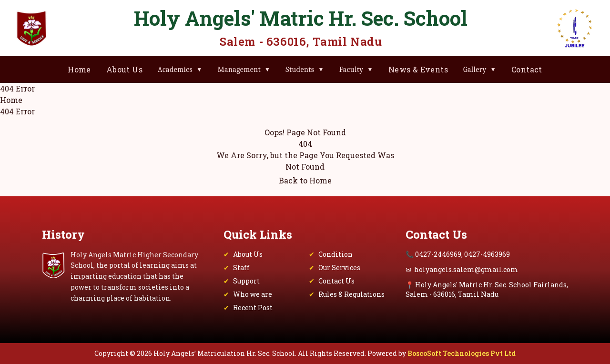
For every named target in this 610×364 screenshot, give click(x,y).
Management (244, 70)
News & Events (418, 69)
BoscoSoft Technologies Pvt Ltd (462, 353)
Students (305, 70)
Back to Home (305, 180)
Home (79, 69)
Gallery (480, 70)
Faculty (356, 70)
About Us (124, 69)
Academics (180, 70)
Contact (527, 69)
